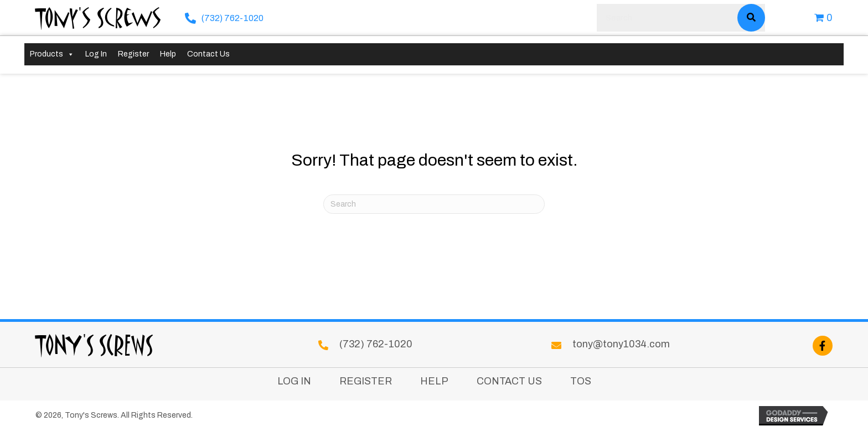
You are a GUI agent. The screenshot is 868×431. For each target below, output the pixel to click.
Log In (96, 54)
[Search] (434, 204)
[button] (823, 346)
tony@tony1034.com (621, 344)
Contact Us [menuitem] (509, 381)
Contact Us (208, 54)
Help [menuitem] (434, 381)
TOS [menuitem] (581, 381)
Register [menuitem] (366, 381)
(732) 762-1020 (232, 18)
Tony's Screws (99, 17)
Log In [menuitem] (294, 381)
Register (133, 54)
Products (52, 54)
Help (168, 54)
